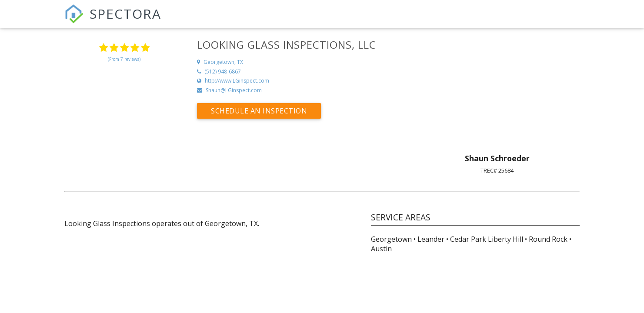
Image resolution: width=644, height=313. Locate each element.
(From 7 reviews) (124, 59)
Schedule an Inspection (259, 111)
